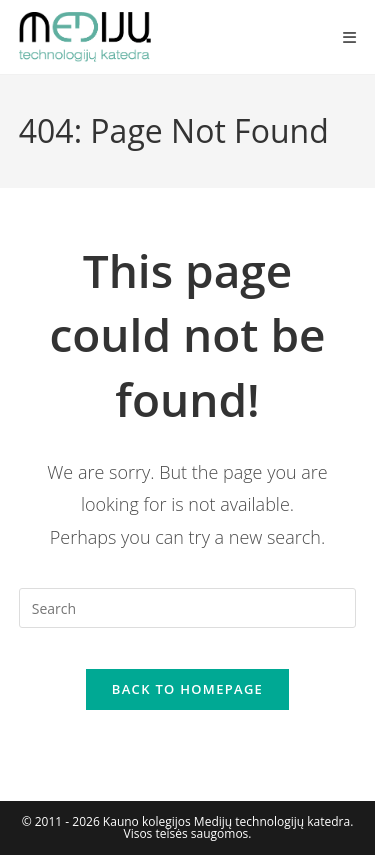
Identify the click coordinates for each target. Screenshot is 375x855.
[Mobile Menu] (350, 37)
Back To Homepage (187, 689)
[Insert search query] (188, 608)
